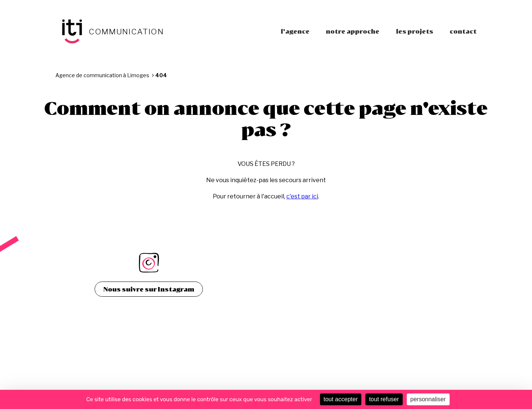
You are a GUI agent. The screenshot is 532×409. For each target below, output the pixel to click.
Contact (463, 31)
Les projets (415, 31)
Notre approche (353, 31)
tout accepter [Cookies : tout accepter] (341, 399)
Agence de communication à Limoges (102, 75)
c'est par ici (302, 196)
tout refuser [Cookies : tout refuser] (384, 399)
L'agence (295, 31)
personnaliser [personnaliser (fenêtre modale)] (428, 399)
